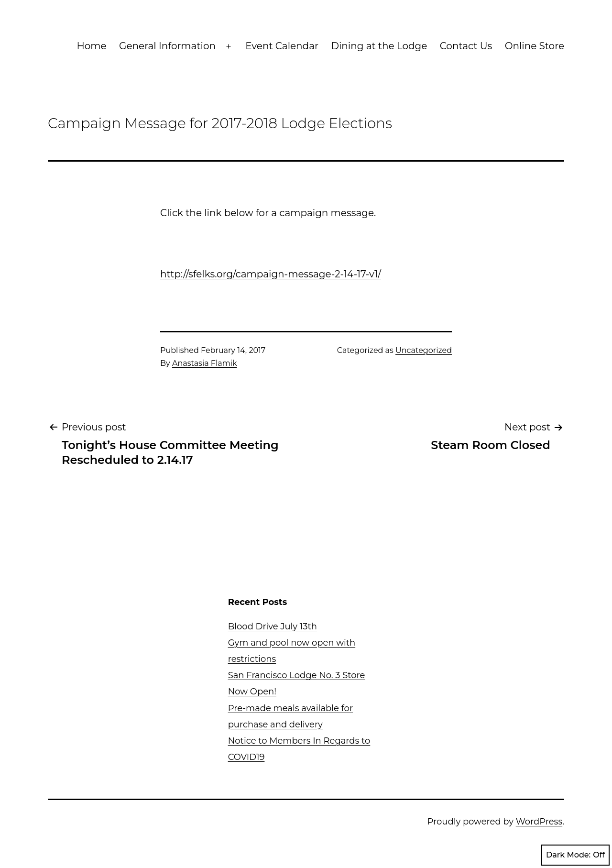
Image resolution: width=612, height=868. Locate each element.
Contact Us (466, 46)
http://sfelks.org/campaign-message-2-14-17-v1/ (271, 274)
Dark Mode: (575, 855)
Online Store (535, 46)
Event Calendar (282, 46)
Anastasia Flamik (205, 363)
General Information (167, 46)
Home (92, 46)
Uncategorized (424, 350)
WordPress (539, 822)
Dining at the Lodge (379, 46)
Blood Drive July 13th (273, 626)
